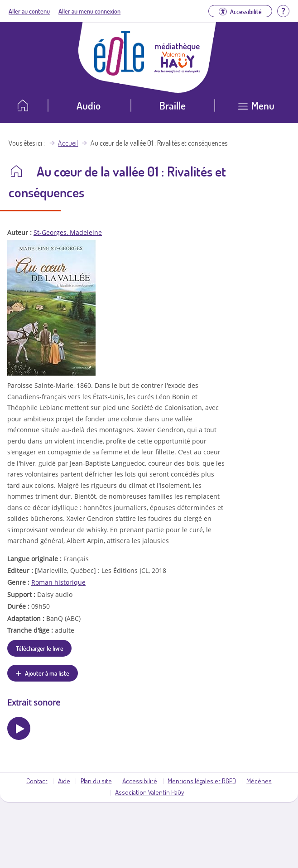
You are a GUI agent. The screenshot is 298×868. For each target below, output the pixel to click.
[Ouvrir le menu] (256, 109)
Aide (64, 781)
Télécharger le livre (40, 648)
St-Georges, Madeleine (68, 232)
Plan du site (96, 781)
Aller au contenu (29, 11)
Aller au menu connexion (89, 11)
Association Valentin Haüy (149, 792)
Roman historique (58, 582)
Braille (173, 105)
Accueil (68, 143)
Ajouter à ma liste (47, 673)
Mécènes (259, 781)
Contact (37, 781)
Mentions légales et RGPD (202, 781)
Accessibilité (140, 781)
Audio (89, 105)
